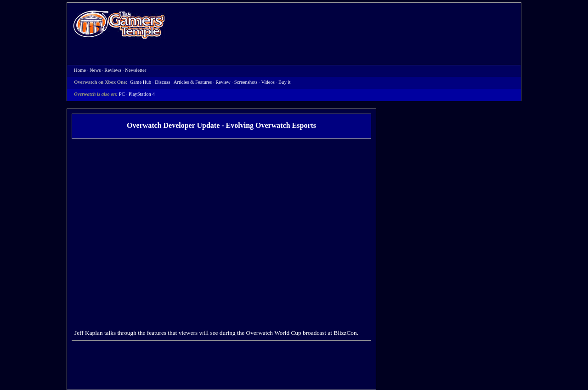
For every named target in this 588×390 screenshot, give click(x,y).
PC (122, 94)
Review (223, 82)
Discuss (162, 82)
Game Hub (141, 82)
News (95, 70)
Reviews (113, 70)
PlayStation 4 (142, 94)
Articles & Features (193, 82)
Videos (268, 82)
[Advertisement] (348, 26)
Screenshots (246, 82)
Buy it (284, 82)
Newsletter (136, 70)
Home (119, 24)
